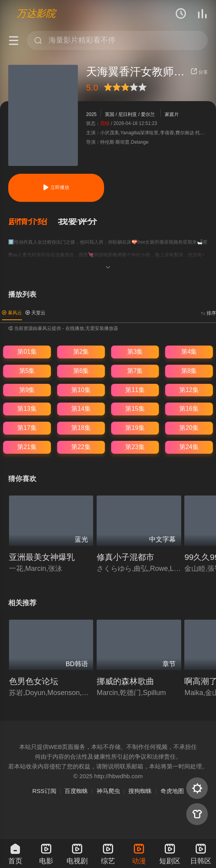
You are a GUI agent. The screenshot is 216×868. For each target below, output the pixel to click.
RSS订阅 (44, 791)
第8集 (189, 371)
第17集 (27, 428)
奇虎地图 (172, 791)
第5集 (27, 371)
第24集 (189, 447)
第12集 (189, 390)
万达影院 (36, 13)
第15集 (135, 409)
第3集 (135, 352)
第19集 (135, 428)
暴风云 (12, 313)
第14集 (81, 409)
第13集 (27, 409)
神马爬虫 (108, 791)
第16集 (189, 409)
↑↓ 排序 (208, 313)
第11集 (135, 390)
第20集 (189, 428)
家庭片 (172, 114)
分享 (199, 72)
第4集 (189, 352)
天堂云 (35, 313)
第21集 (27, 447)
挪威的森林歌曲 (125, 681)
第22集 (81, 447)
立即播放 (56, 187)
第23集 (135, 447)
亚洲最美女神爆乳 (42, 557)
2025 (91, 114)
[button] (33, 222)
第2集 (81, 352)
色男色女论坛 (34, 681)
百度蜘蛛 (76, 791)
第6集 (81, 371)
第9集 (27, 390)
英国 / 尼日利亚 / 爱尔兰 (130, 114)
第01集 (27, 352)
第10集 (81, 390)
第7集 (135, 371)
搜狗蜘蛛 (140, 791)
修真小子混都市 (125, 557)
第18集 (81, 428)
